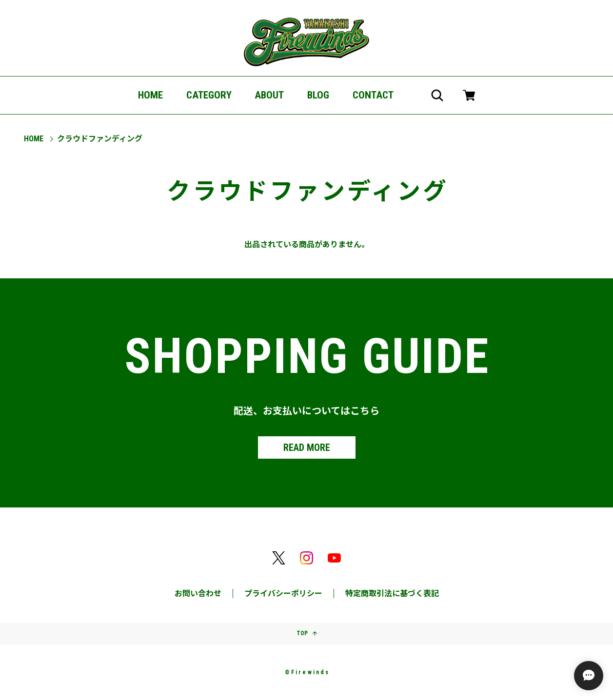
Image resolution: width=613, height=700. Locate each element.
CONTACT (373, 95)
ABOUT (269, 95)
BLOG (318, 95)
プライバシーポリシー (283, 593)
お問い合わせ (198, 593)
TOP (307, 633)
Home (34, 139)
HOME (150, 95)
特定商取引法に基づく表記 (392, 593)
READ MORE (307, 447)
